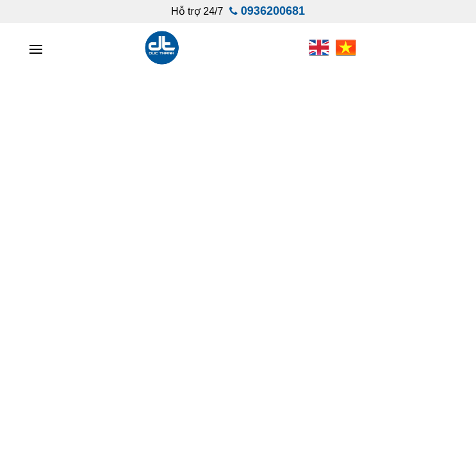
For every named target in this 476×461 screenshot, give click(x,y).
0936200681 (273, 11)
